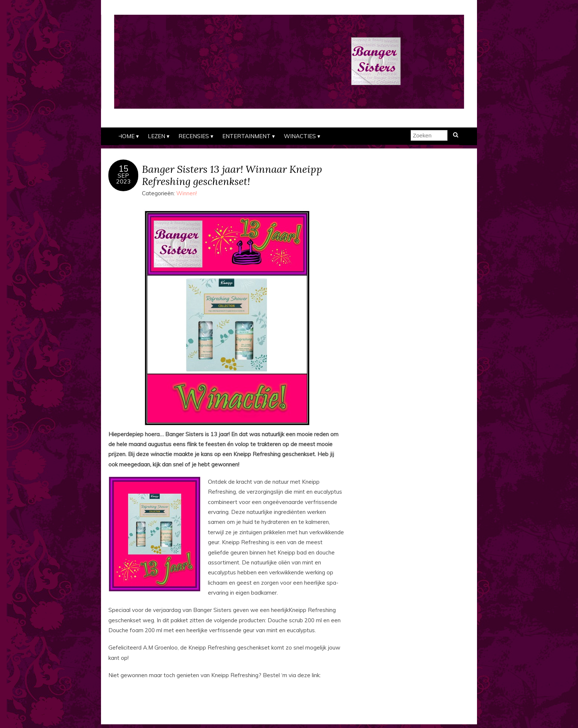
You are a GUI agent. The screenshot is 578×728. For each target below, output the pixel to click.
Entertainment (246, 136)
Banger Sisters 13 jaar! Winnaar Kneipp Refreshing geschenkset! (232, 175)
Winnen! (187, 193)
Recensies (194, 136)
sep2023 (123, 178)
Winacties (300, 136)
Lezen (156, 136)
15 (123, 169)
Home (126, 136)
